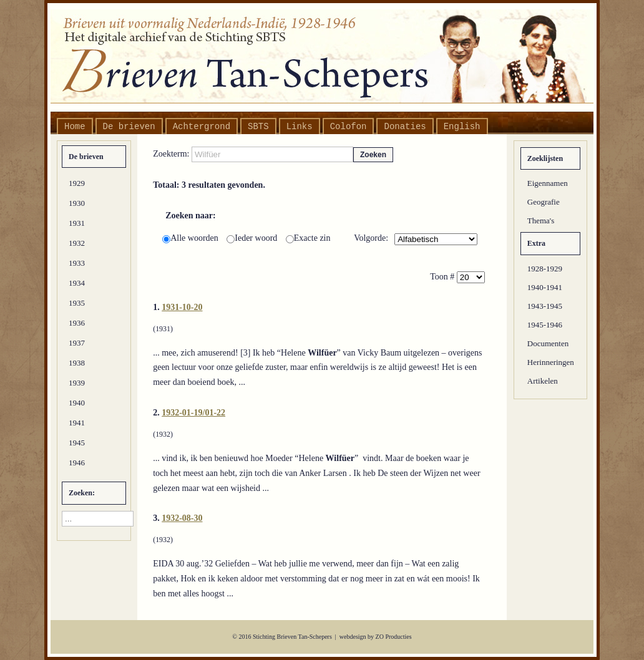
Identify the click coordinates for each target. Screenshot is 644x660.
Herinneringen (551, 362)
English (462, 127)
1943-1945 (545, 306)
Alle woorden (191, 238)
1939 (77, 383)
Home (75, 127)
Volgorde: (371, 238)
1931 (77, 223)
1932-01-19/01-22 (193, 413)
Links (300, 127)
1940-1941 (545, 287)
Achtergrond (202, 127)
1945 (77, 443)
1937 (77, 343)
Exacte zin (308, 238)
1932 (77, 243)
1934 (77, 283)
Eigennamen (548, 183)
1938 (77, 363)
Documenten (548, 343)
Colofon (349, 127)
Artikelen (543, 381)
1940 (77, 403)
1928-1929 (545, 269)
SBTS (258, 127)
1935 (77, 303)
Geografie (544, 202)
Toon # (443, 277)
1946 (77, 463)
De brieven (129, 127)
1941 (77, 423)
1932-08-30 (182, 518)
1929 (77, 183)
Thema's (541, 221)
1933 (77, 263)
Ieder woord (253, 238)
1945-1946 (545, 325)
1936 (77, 323)
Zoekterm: (172, 154)
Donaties (405, 127)
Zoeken (373, 155)
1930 (77, 203)
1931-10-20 (182, 307)
